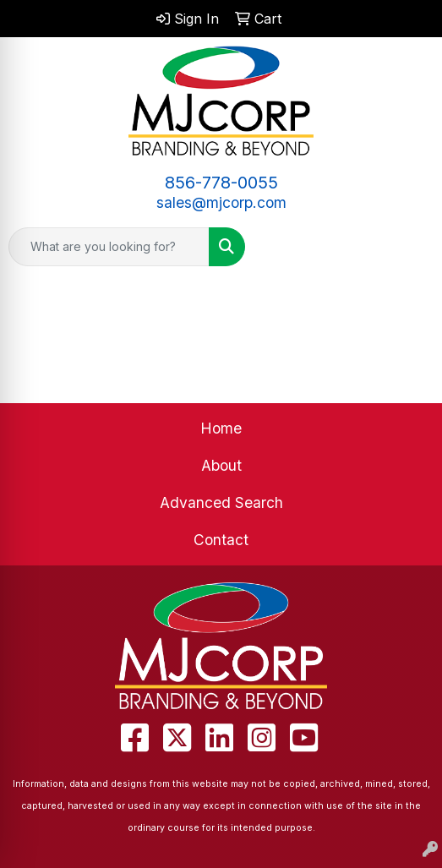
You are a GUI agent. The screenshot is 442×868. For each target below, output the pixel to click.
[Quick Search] (109, 247)
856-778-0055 (221, 183)
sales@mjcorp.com (221, 202)
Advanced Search (221, 502)
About (221, 465)
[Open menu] (408, 247)
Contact (221, 540)
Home (221, 428)
